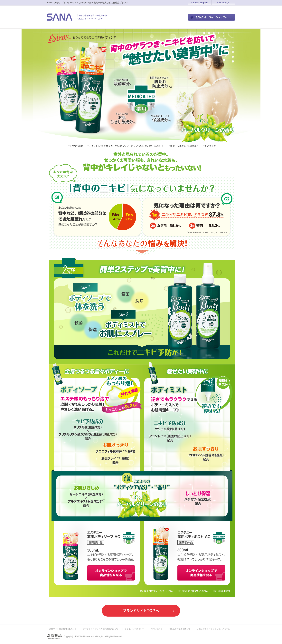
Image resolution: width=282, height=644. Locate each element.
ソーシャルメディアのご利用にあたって (100, 629)
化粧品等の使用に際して (180, 629)
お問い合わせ (156, 629)
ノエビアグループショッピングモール (213, 629)
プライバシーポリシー (134, 629)
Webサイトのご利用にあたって (63, 629)
